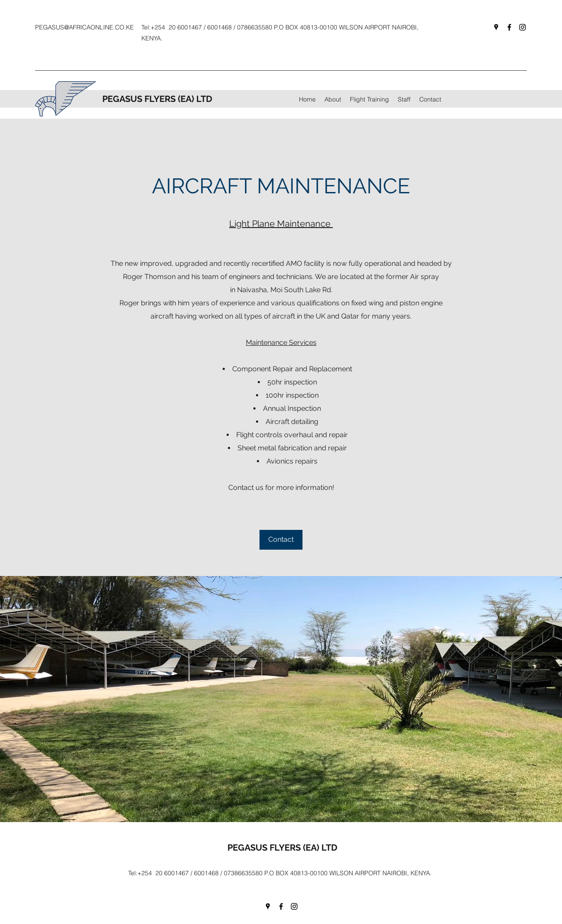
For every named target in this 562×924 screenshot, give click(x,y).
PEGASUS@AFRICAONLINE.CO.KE (85, 27)
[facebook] (509, 27)
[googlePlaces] (496, 27)
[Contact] (281, 540)
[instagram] (522, 27)
